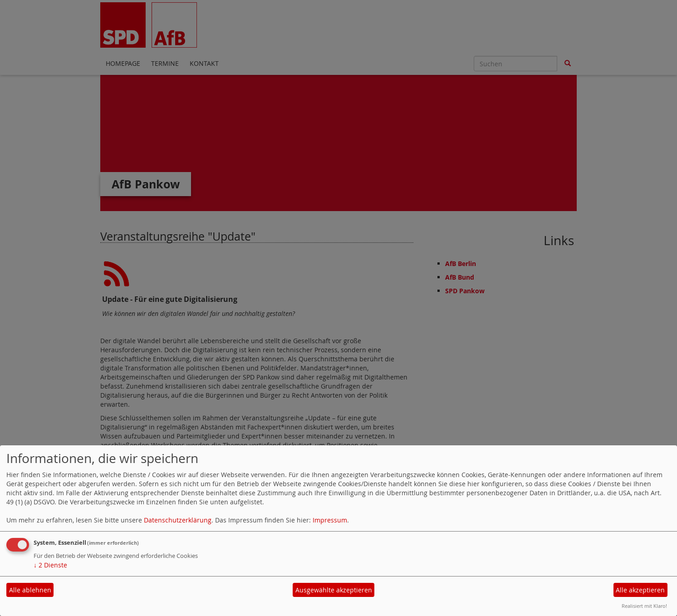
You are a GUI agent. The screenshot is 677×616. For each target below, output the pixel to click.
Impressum (330, 520)
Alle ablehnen (30, 590)
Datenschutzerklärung (178, 520)
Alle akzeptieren (640, 590)
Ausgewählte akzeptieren (334, 590)
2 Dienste (50, 565)
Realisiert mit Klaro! (644, 606)
